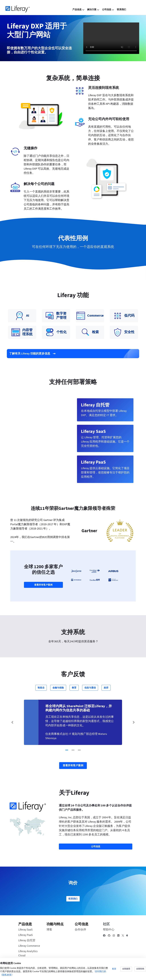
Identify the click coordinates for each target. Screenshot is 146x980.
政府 (106, 688)
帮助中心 (109, 930)
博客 (49, 930)
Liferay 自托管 (27, 940)
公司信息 (82, 924)
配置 (114, 969)
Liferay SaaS (25, 930)
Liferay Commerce (29, 946)
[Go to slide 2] (73, 750)
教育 (74, 688)
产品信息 (25, 924)
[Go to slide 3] (79, 750)
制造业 (41, 688)
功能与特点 (55, 924)
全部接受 (126, 969)
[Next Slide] (134, 722)
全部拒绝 (140, 969)
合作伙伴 (80, 930)
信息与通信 (90, 688)
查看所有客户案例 (43, 585)
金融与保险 (58, 688)
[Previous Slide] (12, 722)
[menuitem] (79, 10)
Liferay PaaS (25, 935)
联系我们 (73, 899)
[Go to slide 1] (67, 750)
